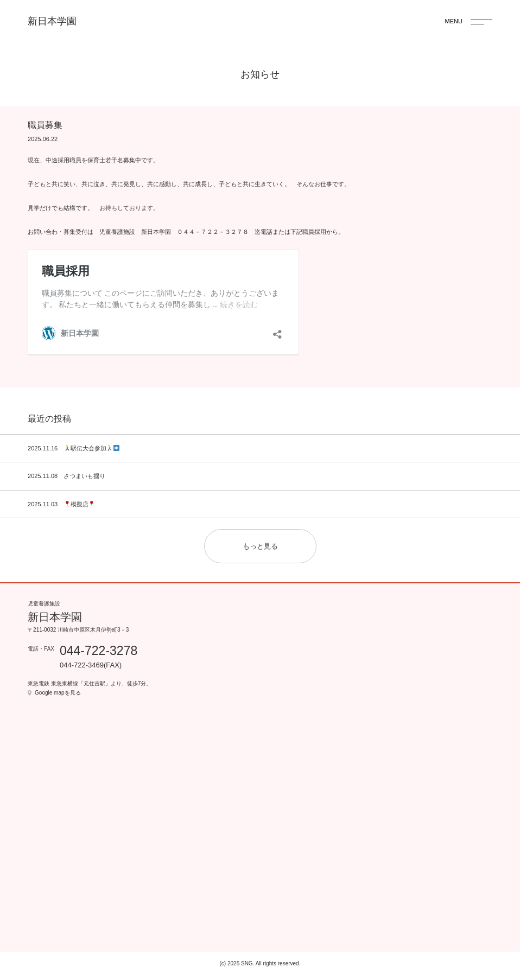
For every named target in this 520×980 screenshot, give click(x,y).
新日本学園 (52, 21)
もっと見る (260, 546)
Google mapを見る (58, 693)
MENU (454, 21)
